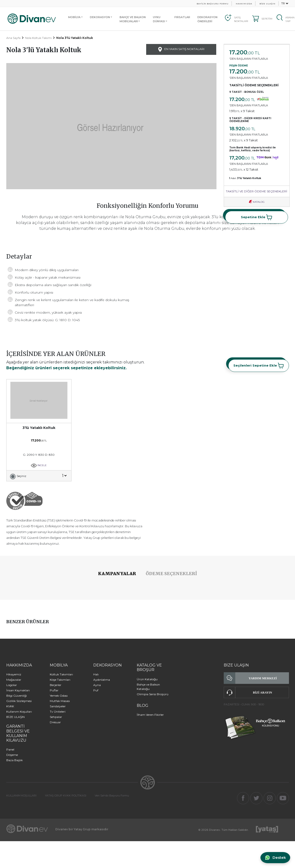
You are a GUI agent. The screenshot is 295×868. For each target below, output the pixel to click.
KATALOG (257, 202)
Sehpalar (56, 717)
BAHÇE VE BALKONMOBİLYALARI (133, 19)
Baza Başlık (14, 760)
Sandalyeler (58, 706)
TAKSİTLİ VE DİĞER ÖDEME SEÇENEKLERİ (257, 191)
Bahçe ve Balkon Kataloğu (148, 687)
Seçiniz (22, 476)
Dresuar (55, 722)
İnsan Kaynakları (18, 690)
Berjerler (56, 685)
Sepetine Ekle (257, 217)
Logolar (12, 685)
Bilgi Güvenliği (17, 696)
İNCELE (39, 465)
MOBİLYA (74, 17)
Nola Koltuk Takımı (38, 38)
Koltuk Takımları (61, 674)
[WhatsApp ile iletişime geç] (275, 858)
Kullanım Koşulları (19, 712)
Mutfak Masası (60, 701)
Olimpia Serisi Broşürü (153, 694)
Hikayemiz (14, 674)
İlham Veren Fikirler (150, 715)
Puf (96, 690)
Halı (96, 674)
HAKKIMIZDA (244, 4)
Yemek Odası (59, 696)
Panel (10, 749)
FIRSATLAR (182, 17)
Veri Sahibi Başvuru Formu (112, 796)
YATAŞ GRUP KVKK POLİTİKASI (66, 796)
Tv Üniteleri (58, 712)
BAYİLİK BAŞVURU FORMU (213, 4)
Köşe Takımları (60, 680)
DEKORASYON (100, 17)
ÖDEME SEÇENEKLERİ (171, 574)
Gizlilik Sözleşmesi (19, 701)
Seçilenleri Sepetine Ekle (259, 366)
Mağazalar (14, 680)
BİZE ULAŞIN (267, 4)
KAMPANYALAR (117, 574)
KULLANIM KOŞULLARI (21, 796)
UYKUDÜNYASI (159, 19)
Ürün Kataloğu (147, 679)
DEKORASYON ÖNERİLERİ (207, 19)
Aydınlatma (102, 680)
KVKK (10, 706)
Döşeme (12, 755)
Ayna (97, 685)
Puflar (54, 690)
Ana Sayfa (13, 38)
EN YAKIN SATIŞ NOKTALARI (181, 49)
